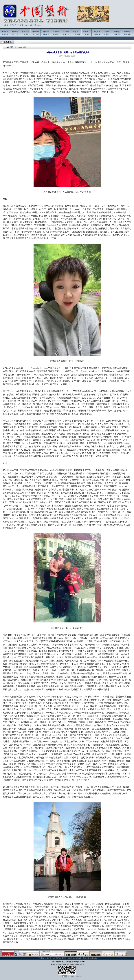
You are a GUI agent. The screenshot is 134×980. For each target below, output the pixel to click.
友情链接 (86, 958)
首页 (16, 47)
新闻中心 (15, 32)
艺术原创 (76, 34)
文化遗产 (25, 34)
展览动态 (127, 32)
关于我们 (41, 958)
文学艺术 (5, 34)
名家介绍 (66, 34)
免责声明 (56, 958)
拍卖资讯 (117, 34)
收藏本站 (93, 958)
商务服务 (78, 958)
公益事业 (56, 34)
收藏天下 (87, 32)
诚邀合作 (48, 958)
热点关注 (97, 34)
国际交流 (25, 32)
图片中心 (107, 34)
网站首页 (5, 32)
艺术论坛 (87, 34)
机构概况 (46, 34)
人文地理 (36, 34)
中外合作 (56, 32)
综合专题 (66, 32)
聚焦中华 (46, 32)
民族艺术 (76, 32)
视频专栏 (127, 34)
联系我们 (63, 958)
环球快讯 (36, 32)
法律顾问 (71, 958)
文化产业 (107, 32)
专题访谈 (117, 32)
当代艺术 (15, 34)
